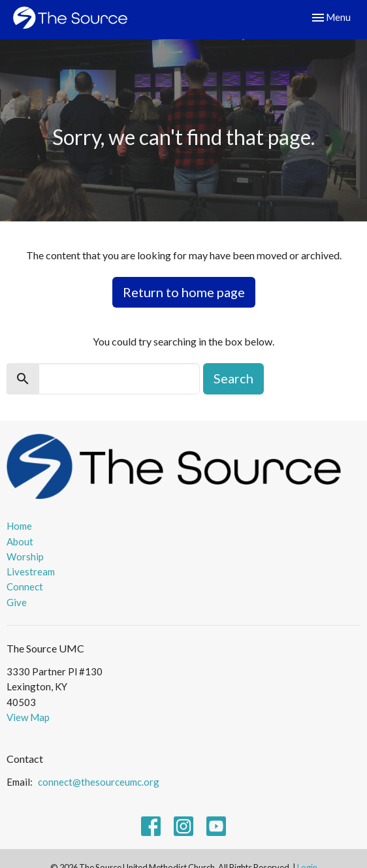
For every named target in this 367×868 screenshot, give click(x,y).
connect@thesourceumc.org (99, 782)
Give (17, 602)
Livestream (31, 571)
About (20, 541)
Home (19, 526)
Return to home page (184, 292)
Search (233, 378)
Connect (25, 587)
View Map (28, 717)
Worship (25, 556)
